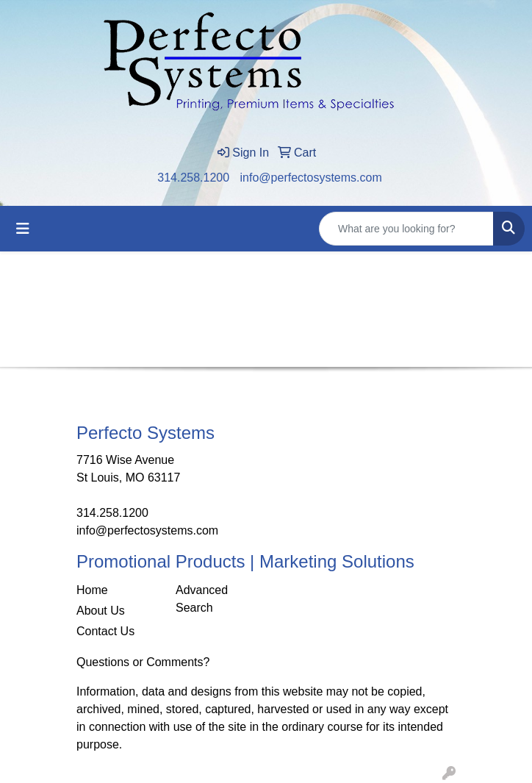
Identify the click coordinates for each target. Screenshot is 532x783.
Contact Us (105, 631)
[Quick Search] (406, 229)
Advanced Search (202, 599)
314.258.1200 (193, 178)
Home (92, 590)
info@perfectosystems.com (311, 178)
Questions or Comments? (143, 662)
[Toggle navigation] (23, 229)
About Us (101, 611)
